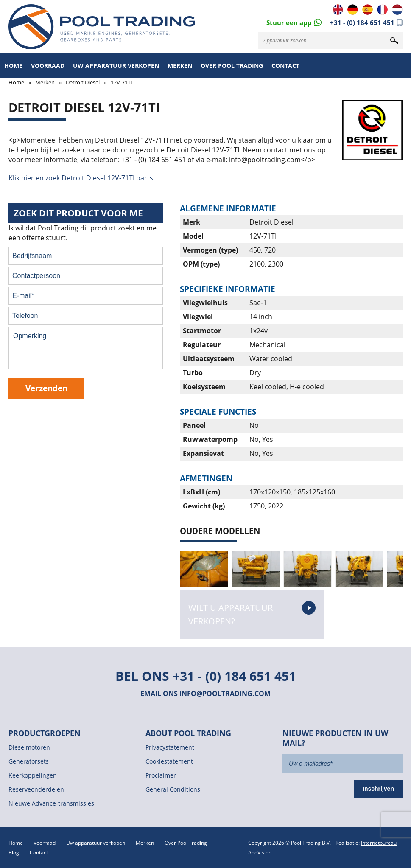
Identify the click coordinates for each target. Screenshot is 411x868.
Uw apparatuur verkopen (116, 66)
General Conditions (173, 789)
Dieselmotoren (29, 747)
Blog (14, 853)
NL (397, 10)
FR (382, 10)
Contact (285, 66)
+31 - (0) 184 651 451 (362, 22)
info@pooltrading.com (225, 694)
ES (368, 10)
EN (338, 10)
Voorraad (48, 66)
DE (353, 10)
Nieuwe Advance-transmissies (51, 803)
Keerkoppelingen (33, 775)
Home (13, 66)
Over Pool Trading (232, 66)
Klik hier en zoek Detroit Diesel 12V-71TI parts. (82, 178)
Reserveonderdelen (36, 789)
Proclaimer (161, 775)
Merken (180, 66)
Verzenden (46, 388)
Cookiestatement (169, 761)
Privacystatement (170, 747)
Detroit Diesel (83, 82)
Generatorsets (29, 761)
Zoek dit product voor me (78, 213)
